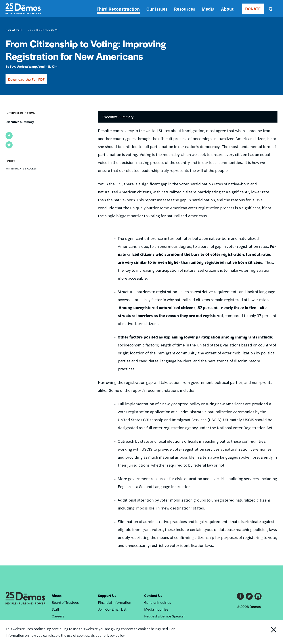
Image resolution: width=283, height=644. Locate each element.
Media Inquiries (156, 609)
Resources (185, 9)
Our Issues (157, 9)
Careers (58, 616)
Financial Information (115, 602)
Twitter (249, 596)
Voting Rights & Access (21, 168)
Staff (55, 609)
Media (208, 9)
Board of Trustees (65, 602)
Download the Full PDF (26, 79)
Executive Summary (20, 122)
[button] (9, 136)
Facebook (240, 596)
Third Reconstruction (118, 9)
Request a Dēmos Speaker (164, 616)
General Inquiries (158, 602)
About (227, 9)
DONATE (253, 9)
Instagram (258, 596)
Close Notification (269, 632)
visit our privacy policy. (108, 635)
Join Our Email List (112, 609)
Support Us (107, 595)
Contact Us (153, 595)
